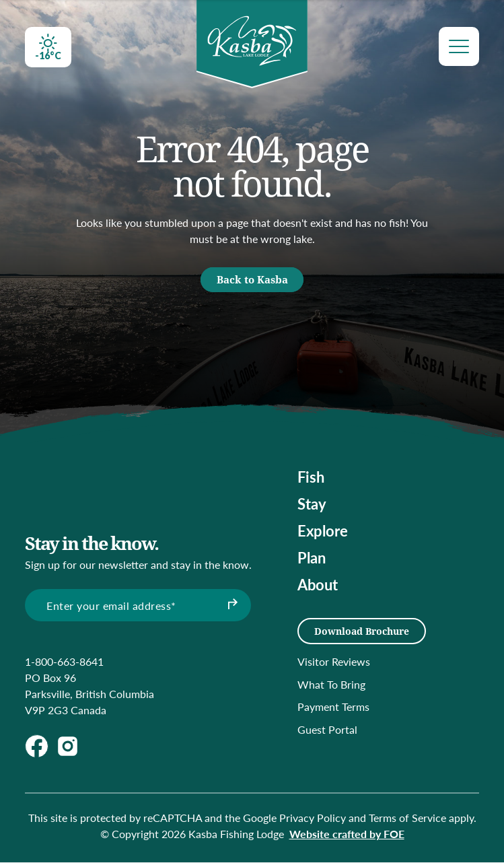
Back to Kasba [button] (252, 282)
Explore (323, 535)
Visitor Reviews (334, 662)
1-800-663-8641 (64, 662)
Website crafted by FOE (347, 834)
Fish (311, 481)
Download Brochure (362, 632)
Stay (312, 508)
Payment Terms (333, 708)
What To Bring (331, 685)
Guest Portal (327, 730)
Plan (312, 562)
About (318, 589)
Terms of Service (407, 818)
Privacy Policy (313, 818)
